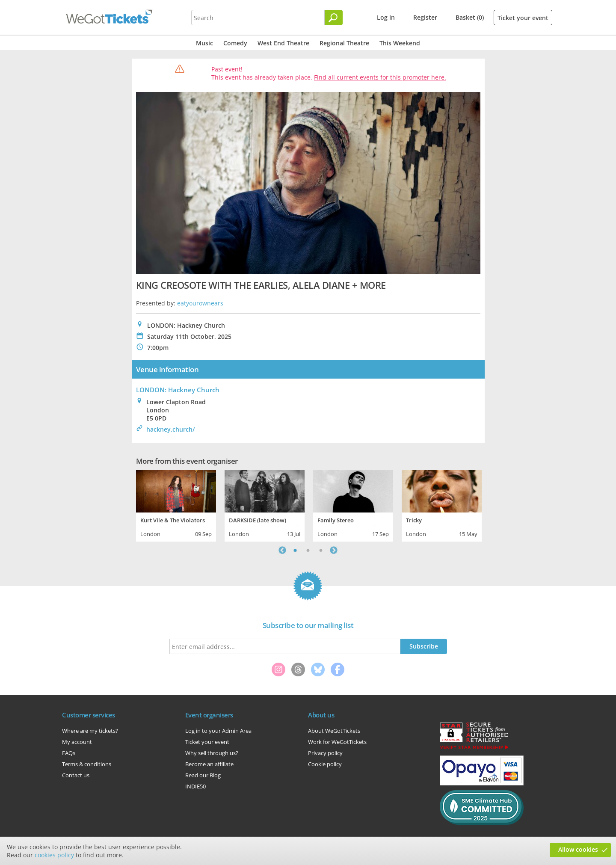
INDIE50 (195, 786)
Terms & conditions (87, 764)
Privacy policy (325, 753)
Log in (386, 17)
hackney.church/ (170, 429)
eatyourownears (200, 303)
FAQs (69, 753)
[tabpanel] (176, 505)
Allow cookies (578, 849)
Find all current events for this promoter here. (380, 77)
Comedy (235, 43)
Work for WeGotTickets (337, 742)
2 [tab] (308, 550)
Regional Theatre (344, 43)
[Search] (334, 18)
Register (425, 17)
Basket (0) (470, 17)
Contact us (76, 775)
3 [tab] (321, 550)
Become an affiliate (209, 764)
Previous (282, 550)
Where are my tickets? (90, 731)
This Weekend (400, 43)
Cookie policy (325, 764)
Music (204, 43)
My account (77, 742)
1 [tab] (295, 550)
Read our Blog (203, 775)
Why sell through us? (212, 753)
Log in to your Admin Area (218, 731)
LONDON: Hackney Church (178, 390)
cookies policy (54, 855)
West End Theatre (283, 43)
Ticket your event (523, 18)
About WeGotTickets (334, 731)
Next (334, 550)
